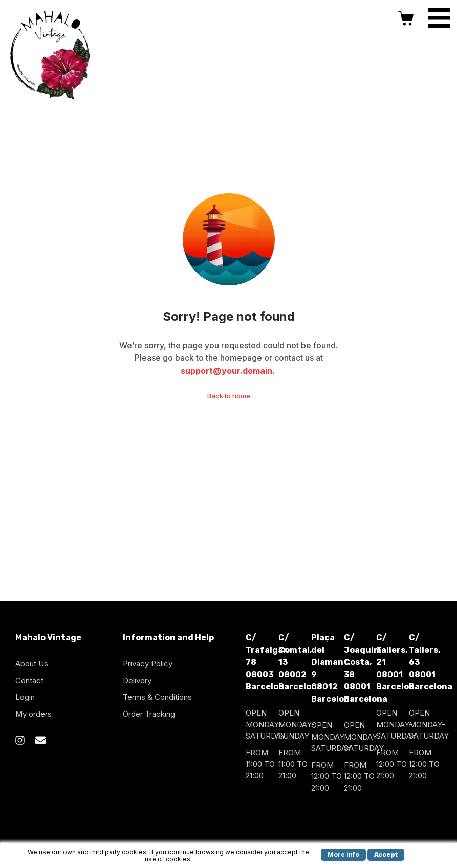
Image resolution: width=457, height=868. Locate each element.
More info (343, 854)
